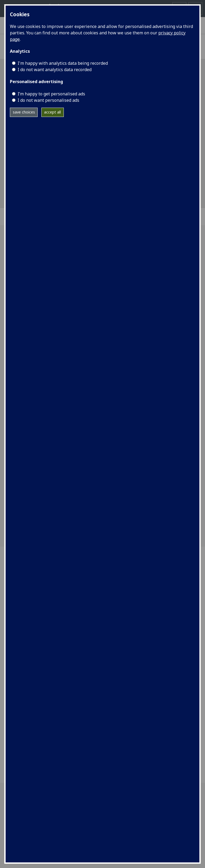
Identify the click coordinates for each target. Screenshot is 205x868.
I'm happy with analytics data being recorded (63, 63)
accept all (52, 112)
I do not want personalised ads (48, 100)
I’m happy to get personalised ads (51, 94)
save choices (24, 112)
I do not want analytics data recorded (55, 70)
